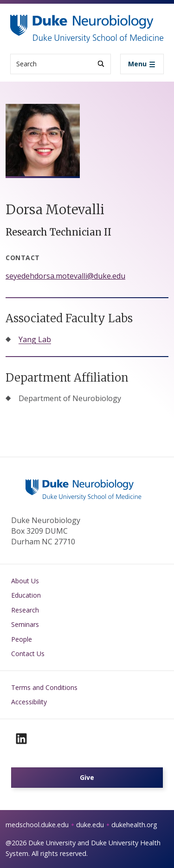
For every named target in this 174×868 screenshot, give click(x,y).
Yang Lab (35, 339)
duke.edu (90, 825)
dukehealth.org (134, 825)
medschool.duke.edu (37, 825)
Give (87, 777)
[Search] (101, 64)
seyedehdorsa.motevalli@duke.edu (65, 276)
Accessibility (29, 702)
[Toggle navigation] (142, 64)
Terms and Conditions (44, 687)
